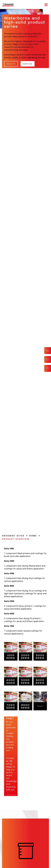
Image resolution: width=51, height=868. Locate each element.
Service (28, 64)
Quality (11, 64)
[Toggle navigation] (46, 5)
